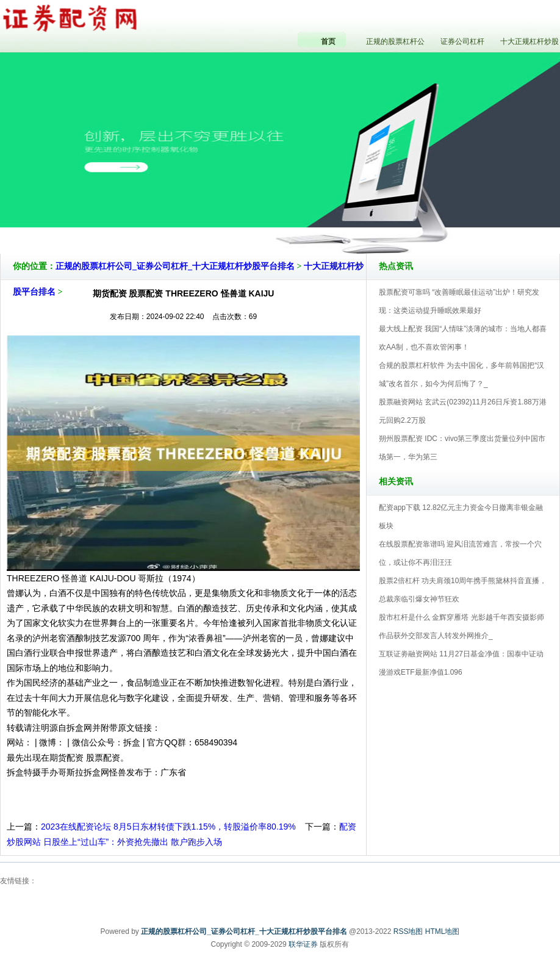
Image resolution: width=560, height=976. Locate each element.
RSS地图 (408, 931)
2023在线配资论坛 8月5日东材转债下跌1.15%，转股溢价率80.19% (168, 827)
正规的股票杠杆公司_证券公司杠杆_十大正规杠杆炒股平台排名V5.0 (333, 219)
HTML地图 (443, 931)
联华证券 (303, 944)
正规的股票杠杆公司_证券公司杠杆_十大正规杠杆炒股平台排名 (175, 266)
